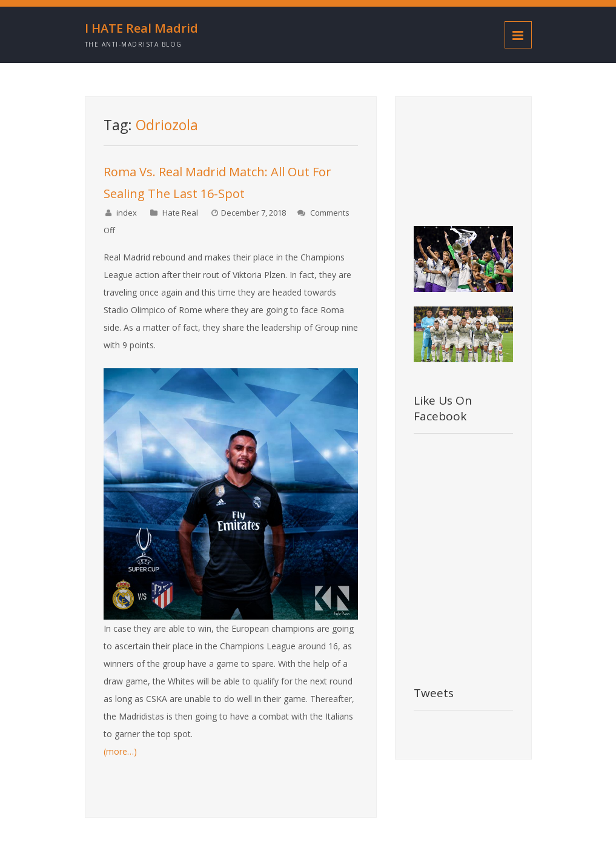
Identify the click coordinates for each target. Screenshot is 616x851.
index (127, 213)
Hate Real (180, 213)
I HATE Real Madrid (141, 28)
